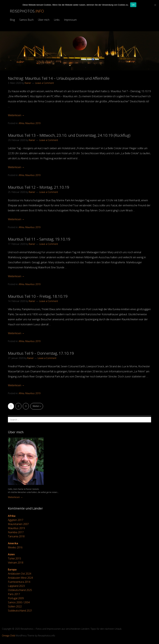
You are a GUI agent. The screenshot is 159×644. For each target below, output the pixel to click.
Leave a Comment (45, 83)
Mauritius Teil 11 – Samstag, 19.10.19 (39, 239)
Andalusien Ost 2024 (20, 574)
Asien (11, 554)
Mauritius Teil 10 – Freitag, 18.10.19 (38, 296)
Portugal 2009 (16, 598)
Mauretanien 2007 (18, 524)
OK (133, 5)
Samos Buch (26, 20)
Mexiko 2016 (15, 547)
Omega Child (8, 636)
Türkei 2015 (14, 558)
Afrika (21, 123)
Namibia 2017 (16, 532)
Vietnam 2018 (16, 563)
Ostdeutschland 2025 (20, 590)
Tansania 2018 (16, 536)
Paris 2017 (14, 594)
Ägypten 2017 (16, 520)
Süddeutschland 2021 (20, 611)
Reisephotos (27, 11)
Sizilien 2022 (15, 606)
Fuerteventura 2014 (19, 582)
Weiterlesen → (16, 115)
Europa (12, 569)
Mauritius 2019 (33, 123)
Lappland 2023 (16, 586)
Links (57, 20)
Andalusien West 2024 (20, 578)
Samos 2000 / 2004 (19, 602)
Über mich (44, 20)
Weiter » (37, 406)
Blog (12, 20)
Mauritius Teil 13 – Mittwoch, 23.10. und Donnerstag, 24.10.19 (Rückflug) (69, 135)
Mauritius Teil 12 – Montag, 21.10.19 (39, 187)
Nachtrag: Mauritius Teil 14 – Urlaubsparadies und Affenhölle (59, 78)
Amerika (13, 543)
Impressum (70, 20)
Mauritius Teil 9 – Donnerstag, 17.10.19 (41, 353)
